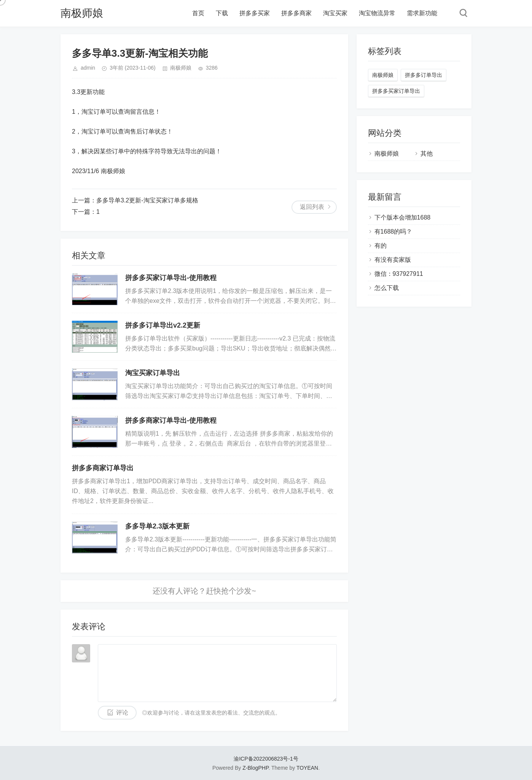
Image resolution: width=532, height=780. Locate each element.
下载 (222, 13)
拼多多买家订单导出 (396, 91)
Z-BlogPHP (255, 768)
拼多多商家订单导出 (103, 468)
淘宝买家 (335, 13)
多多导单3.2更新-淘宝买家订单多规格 (147, 200)
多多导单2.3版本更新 (157, 526)
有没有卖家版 (393, 260)
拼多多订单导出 (424, 75)
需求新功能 (422, 13)
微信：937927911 (399, 274)
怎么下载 (387, 288)
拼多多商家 (296, 13)
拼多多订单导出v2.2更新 (163, 325)
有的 (381, 246)
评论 (122, 712)
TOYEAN (307, 768)
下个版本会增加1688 (403, 217)
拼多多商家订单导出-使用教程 (171, 420)
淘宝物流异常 (377, 13)
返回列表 (312, 207)
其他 (427, 154)
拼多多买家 (255, 13)
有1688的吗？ (393, 232)
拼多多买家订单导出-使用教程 (171, 278)
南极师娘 (82, 13)
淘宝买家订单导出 (153, 373)
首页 (198, 13)
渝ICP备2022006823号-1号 (266, 759)
